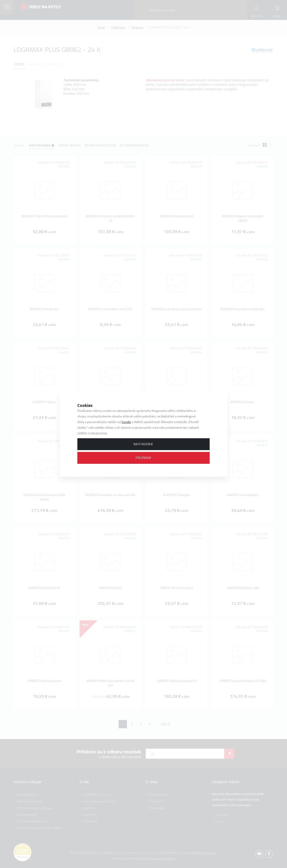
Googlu (126, 422)
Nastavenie (143, 444)
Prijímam (143, 458)
